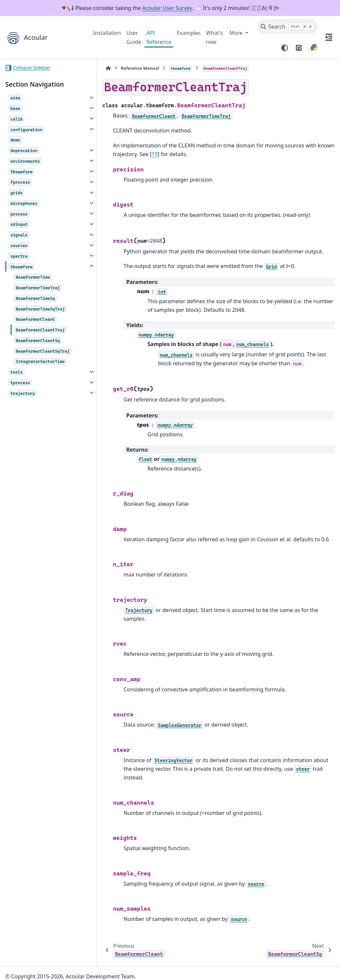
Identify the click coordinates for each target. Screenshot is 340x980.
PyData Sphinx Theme (290, 965)
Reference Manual (128, 68)
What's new (214, 37)
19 (142, 154)
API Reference (159, 37)
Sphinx (50, 970)
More (237, 33)
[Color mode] (285, 48)
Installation (107, 33)
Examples (189, 33)
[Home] (96, 68)
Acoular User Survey (167, 8)
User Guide (134, 37)
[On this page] (329, 37)
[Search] (288, 27)
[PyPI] (313, 48)
